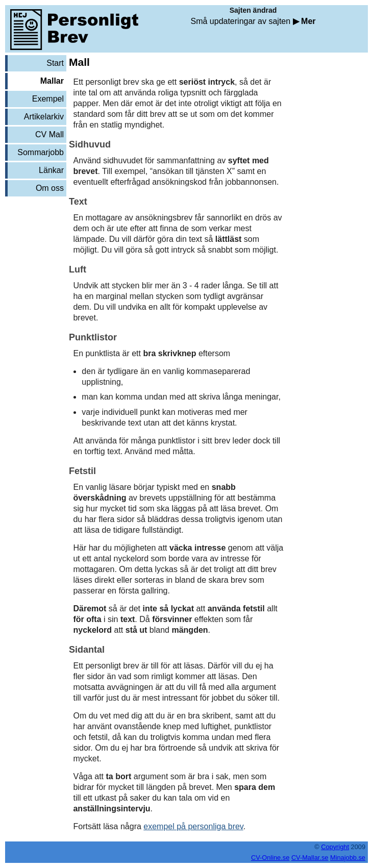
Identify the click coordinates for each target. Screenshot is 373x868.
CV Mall (49, 134)
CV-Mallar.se (310, 858)
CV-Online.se (270, 858)
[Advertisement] (36, 229)
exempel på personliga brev (193, 826)
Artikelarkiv (44, 117)
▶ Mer (304, 21)
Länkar (51, 170)
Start (55, 63)
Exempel (48, 99)
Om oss (50, 188)
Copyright (335, 847)
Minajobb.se (348, 858)
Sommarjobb (41, 152)
